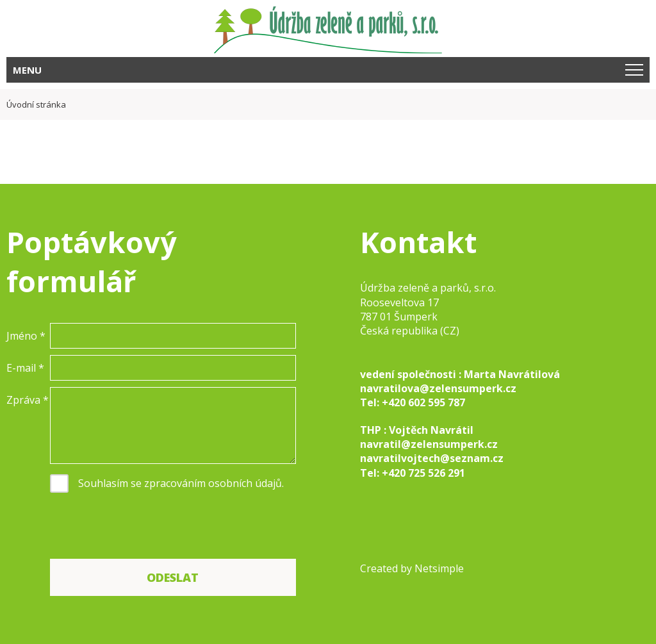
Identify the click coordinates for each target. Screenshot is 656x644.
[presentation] (147, 527)
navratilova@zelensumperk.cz (438, 388)
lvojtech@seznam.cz (451, 458)
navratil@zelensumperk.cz (429, 444)
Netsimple (439, 568)
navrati (379, 458)
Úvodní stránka (36, 104)
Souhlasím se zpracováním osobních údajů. (181, 483)
